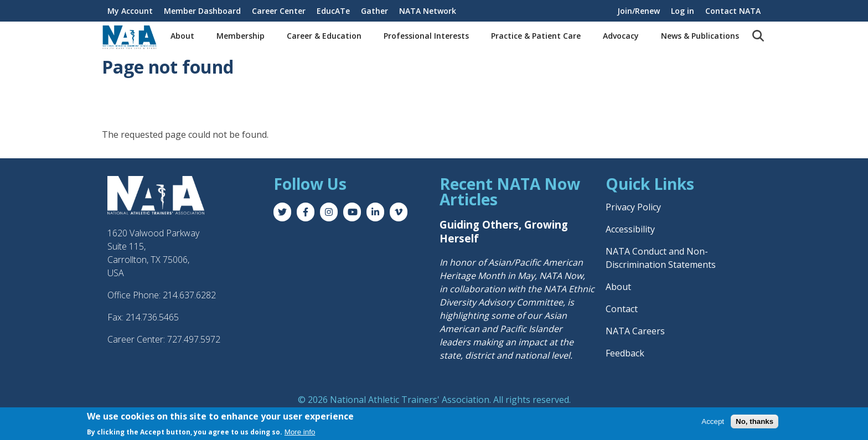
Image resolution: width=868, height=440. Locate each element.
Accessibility (630, 229)
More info (300, 432)
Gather (374, 11)
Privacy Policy (633, 207)
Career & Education (324, 36)
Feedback (625, 353)
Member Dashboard (202, 11)
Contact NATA (733, 11)
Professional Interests (426, 36)
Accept (713, 421)
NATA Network (428, 11)
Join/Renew (639, 11)
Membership (241, 36)
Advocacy (621, 36)
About (182, 36)
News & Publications (700, 36)
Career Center (279, 11)
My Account (130, 11)
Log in (683, 11)
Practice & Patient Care (536, 36)
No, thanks (755, 421)
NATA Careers (635, 331)
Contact (622, 309)
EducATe (333, 11)
